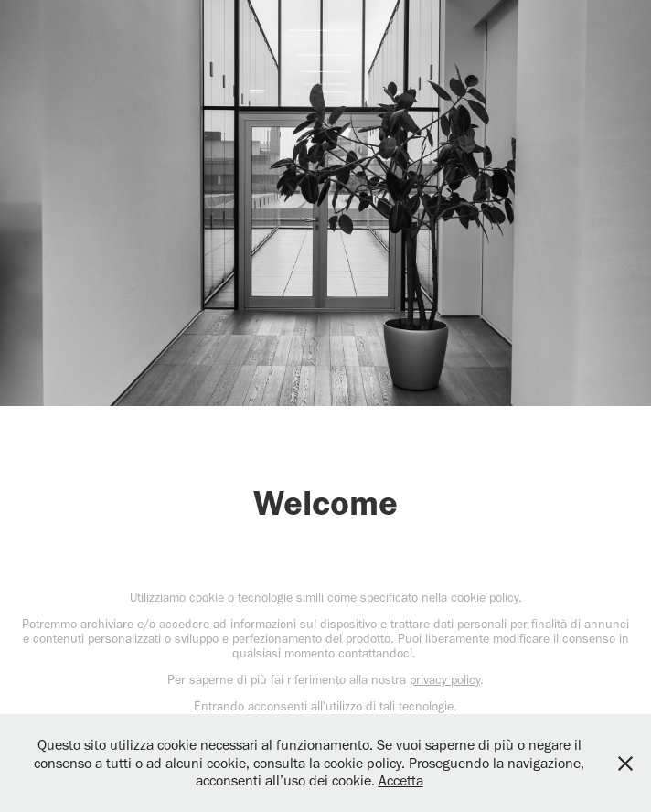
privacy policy (445, 680)
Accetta (401, 780)
